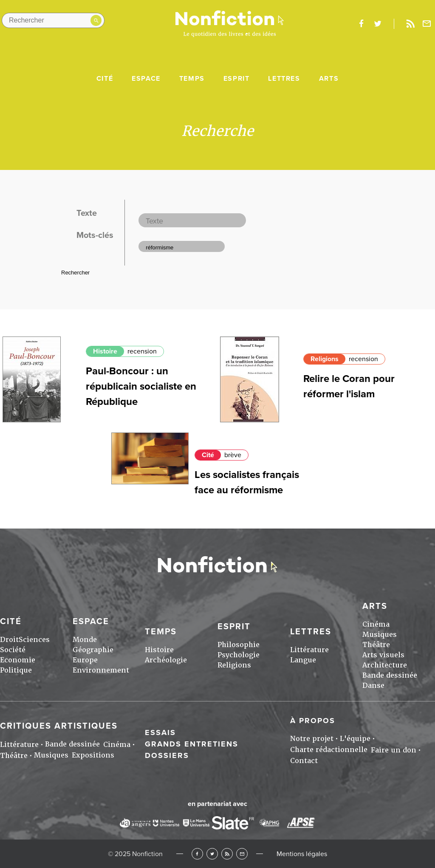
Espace (146, 79)
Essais (160, 732)
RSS (227, 854)
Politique (16, 670)
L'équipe (355, 739)
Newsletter (427, 24)
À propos (313, 721)
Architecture (385, 665)
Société (13, 650)
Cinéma (376, 624)
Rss (410, 24)
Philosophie (239, 645)
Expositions (93, 755)
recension (142, 351)
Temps (192, 79)
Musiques (380, 635)
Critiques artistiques (59, 726)
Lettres (284, 79)
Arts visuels (383, 655)
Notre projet (312, 739)
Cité (105, 79)
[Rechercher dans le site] (53, 20)
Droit (9, 640)
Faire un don (394, 750)
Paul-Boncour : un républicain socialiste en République (141, 386)
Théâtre (376, 645)
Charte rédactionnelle (329, 750)
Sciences (34, 640)
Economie (18, 660)
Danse (373, 686)
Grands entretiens (192, 744)
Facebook (197, 854)
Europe (85, 660)
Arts (329, 79)
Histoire (105, 351)
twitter (378, 24)
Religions (325, 359)
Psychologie (239, 655)
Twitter (212, 854)
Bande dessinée (390, 675)
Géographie (93, 650)
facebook (361, 24)
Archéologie (166, 660)
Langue (303, 660)
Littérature (309, 650)
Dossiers (167, 755)
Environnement (101, 670)
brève (233, 455)
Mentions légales (302, 854)
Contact (304, 761)
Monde (85, 640)
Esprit (237, 79)
